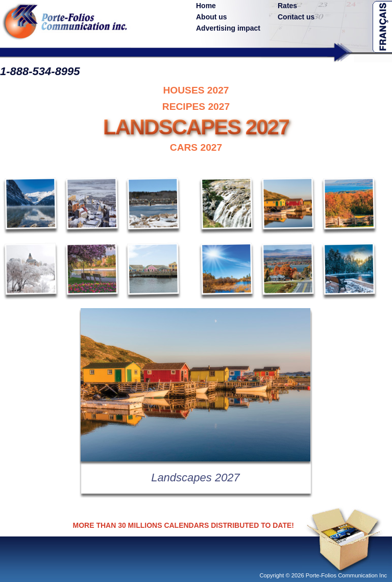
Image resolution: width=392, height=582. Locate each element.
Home (206, 6)
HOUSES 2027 (196, 90)
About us (212, 17)
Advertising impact (228, 28)
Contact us (296, 17)
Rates (287, 6)
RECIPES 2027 (196, 107)
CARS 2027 (196, 147)
